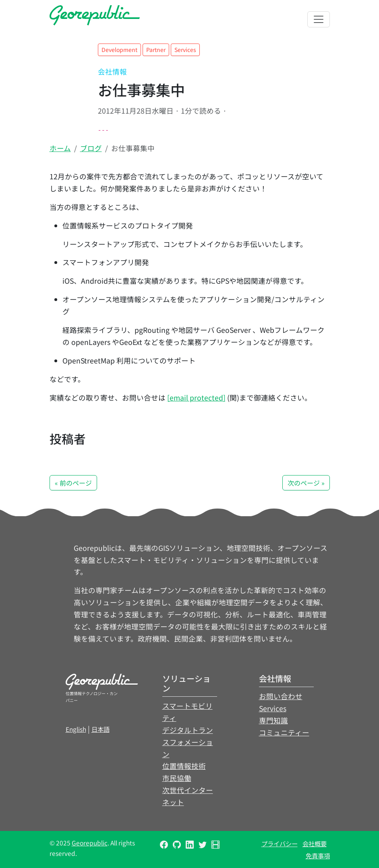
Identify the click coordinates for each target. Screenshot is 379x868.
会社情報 (112, 72)
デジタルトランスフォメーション (188, 742)
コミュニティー (284, 732)
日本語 (100, 729)
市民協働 (177, 778)
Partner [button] (156, 50)
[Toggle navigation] (319, 19)
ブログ (91, 148)
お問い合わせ (281, 696)
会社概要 (315, 843)
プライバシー (280, 843)
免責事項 (318, 856)
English (76, 729)
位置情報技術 (184, 766)
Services (273, 708)
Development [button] (119, 50)
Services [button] (185, 50)
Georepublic (90, 843)
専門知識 (273, 720)
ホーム (60, 148)
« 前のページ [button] (73, 483)
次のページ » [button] (306, 483)
